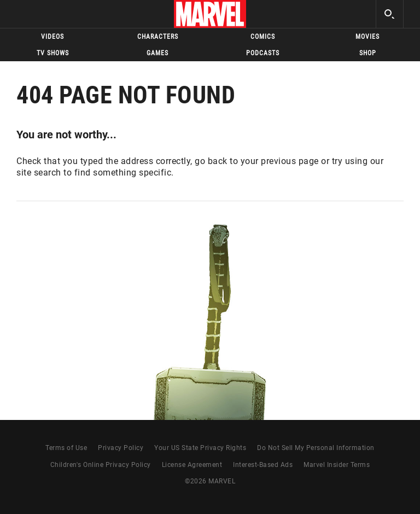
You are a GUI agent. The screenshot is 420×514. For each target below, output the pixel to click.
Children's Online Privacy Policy (101, 465)
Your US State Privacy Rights (200, 448)
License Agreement (192, 465)
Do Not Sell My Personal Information (316, 448)
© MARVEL (210, 481)
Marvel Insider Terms (337, 465)
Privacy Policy (121, 448)
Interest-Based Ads (263, 465)
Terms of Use (66, 448)
